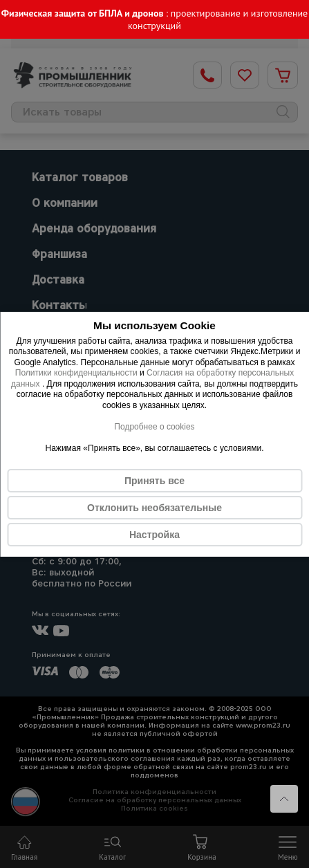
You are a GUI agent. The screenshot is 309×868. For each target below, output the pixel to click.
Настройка (154, 535)
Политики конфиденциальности (76, 373)
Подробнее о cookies (154, 427)
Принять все (154, 481)
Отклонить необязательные (154, 508)
